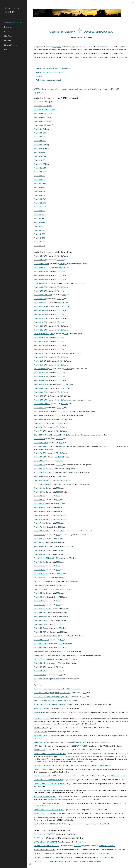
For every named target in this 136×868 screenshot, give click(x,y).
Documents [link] (9, 40)
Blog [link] (6, 49)
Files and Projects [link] (11, 45)
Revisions (39, 76)
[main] (81, 33)
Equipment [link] (8, 27)
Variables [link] (8, 31)
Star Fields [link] (8, 36)
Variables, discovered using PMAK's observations (53, 68)
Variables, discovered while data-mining (49, 72)
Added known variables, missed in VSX (49, 80)
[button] (133, 3)
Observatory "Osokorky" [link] (13, 22)
